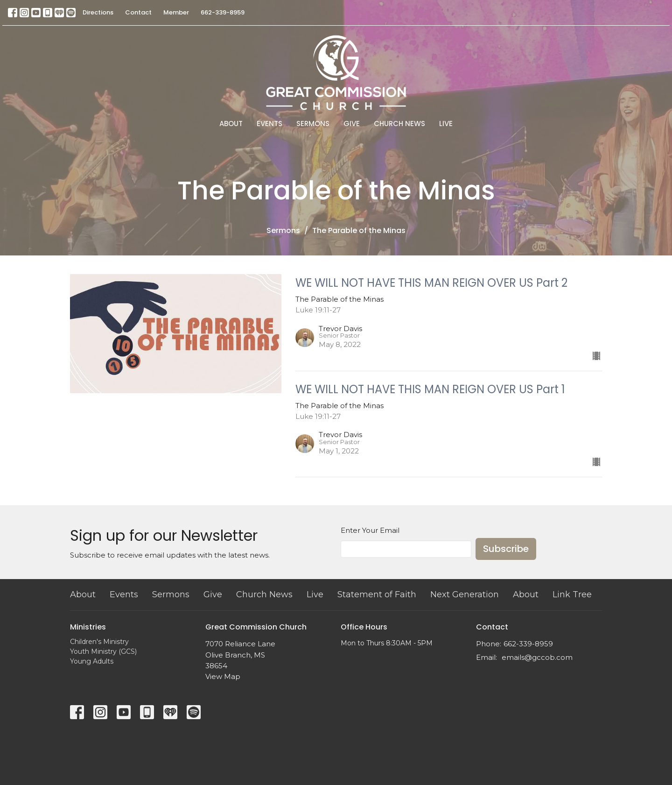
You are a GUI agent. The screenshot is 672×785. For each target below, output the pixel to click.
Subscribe (506, 549)
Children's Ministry (99, 642)
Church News (399, 124)
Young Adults (92, 661)
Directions (98, 12)
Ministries (88, 627)
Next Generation (465, 594)
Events (269, 124)
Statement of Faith (377, 594)
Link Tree (572, 594)
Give (352, 124)
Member (176, 12)
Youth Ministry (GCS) (103, 651)
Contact (138, 12)
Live (446, 124)
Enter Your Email (370, 530)
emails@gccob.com (537, 657)
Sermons (313, 124)
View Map (223, 676)
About (231, 124)
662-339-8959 (223, 12)
